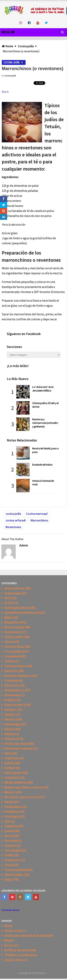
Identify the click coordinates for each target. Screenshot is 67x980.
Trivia (8, 865)
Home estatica (15, 931)
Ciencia (9, 642)
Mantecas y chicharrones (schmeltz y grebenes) (45, 423)
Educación (12, 685)
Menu (6, 32)
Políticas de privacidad (20, 950)
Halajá (9, 734)
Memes (9, 940)
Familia (9, 714)
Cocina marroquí (37, 514)
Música (9, 792)
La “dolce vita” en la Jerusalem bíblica (43, 389)
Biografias (11, 622)
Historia (10, 739)
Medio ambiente (16, 782)
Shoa (8, 836)
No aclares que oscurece (21, 797)
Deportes (11, 671)
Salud (8, 831)
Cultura (9, 661)
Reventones (13, 527)
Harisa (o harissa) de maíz (43, 482)
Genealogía (12, 724)
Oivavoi (41, 973)
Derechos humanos (18, 676)
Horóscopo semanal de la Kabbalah (29, 936)
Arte (8, 598)
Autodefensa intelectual (22, 612)
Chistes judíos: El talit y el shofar (45, 405)
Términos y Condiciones (21, 955)
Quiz (8, 821)
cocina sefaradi (16, 520)
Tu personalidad (16, 870)
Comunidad (12, 656)
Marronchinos (39, 520)
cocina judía (13, 514)
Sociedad (11, 841)
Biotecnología (14, 627)
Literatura (11, 778)
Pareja (9, 802)
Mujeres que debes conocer (23, 787)
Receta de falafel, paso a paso (45, 450)
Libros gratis (13, 773)
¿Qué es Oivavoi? (16, 960)
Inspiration (12, 758)
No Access (12, 945)
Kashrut (10, 768)
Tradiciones (13, 860)
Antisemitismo (14, 588)
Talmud (10, 845)
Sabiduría (11, 826)
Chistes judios (14, 637)
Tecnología (12, 850)
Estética (10, 710)
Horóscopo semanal (18, 748)
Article (9, 603)
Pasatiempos (13, 807)
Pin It (5, 92)
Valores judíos (14, 875)
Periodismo (12, 811)
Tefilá (8, 855)
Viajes (8, 879)
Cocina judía (12, 62)
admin (24, 545)
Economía (11, 680)
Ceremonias (13, 632)
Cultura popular (15, 666)
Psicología (12, 816)
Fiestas (9, 719)
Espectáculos (14, 705)
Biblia (8, 617)
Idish (8, 753)
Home (9, 926)
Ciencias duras (14, 646)
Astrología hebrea (17, 608)
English (9, 700)
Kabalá (9, 763)
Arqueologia (13, 593)
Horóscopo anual (16, 744)
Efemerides (12, 690)
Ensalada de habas (42, 464)
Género (10, 729)
